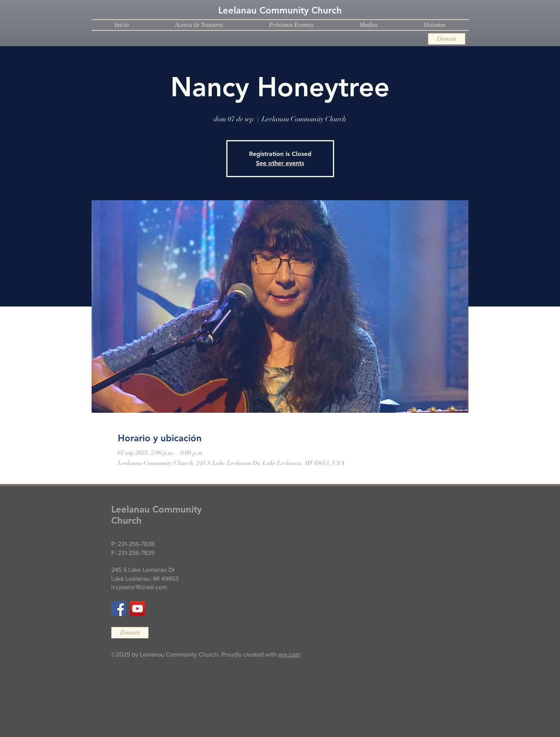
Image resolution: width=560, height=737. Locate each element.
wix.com (289, 654)
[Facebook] (119, 609)
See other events (280, 163)
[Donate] (447, 39)
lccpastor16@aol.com (139, 587)
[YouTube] (138, 609)
